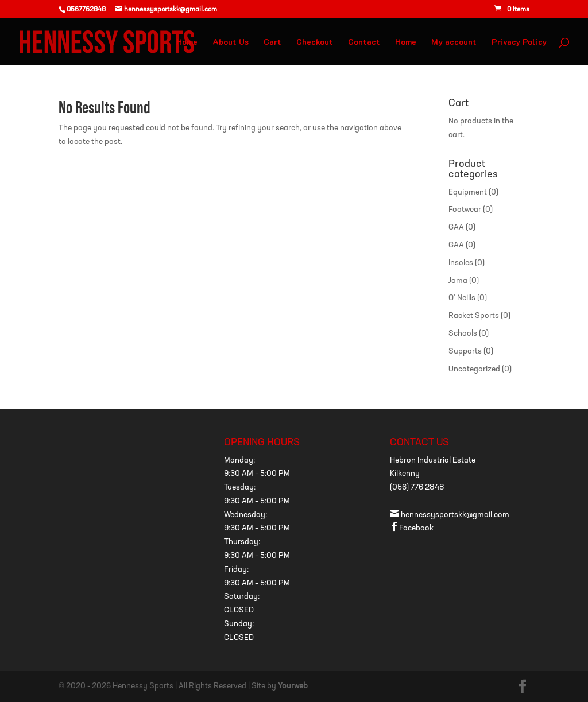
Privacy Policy (519, 42)
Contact (364, 42)
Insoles (461, 263)
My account (454, 42)
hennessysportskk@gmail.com (450, 515)
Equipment (468, 193)
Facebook (412, 528)
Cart (272, 42)
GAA (456, 228)
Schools (463, 334)
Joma (458, 281)
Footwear (465, 210)
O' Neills (462, 298)
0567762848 (86, 10)
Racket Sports (474, 316)
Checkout (315, 42)
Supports (465, 352)
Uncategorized (474, 369)
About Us (231, 42)
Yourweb (293, 686)
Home (187, 42)
